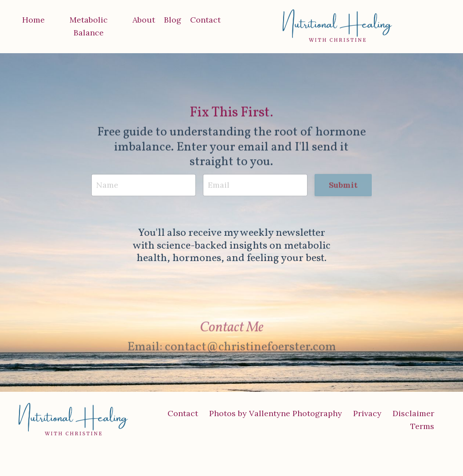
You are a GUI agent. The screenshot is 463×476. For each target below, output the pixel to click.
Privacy (367, 413)
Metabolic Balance (89, 26)
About (144, 20)
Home (33, 20)
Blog (173, 20)
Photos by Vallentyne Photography (276, 413)
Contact (205, 20)
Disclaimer (413, 413)
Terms (422, 426)
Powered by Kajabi (418, 453)
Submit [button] (343, 185)
